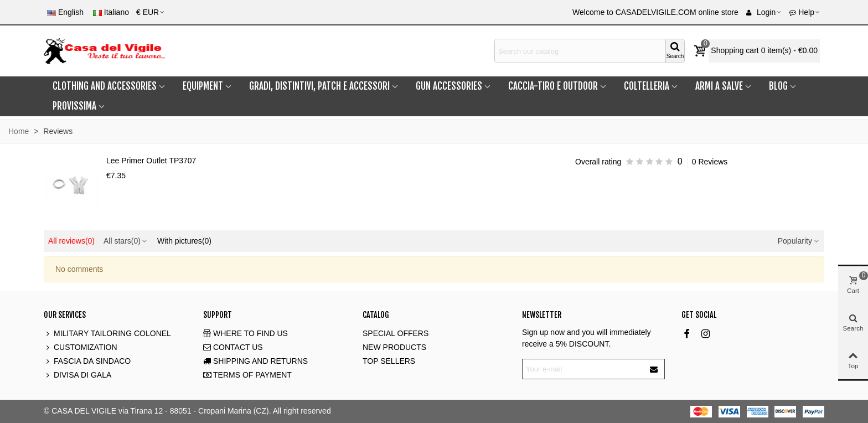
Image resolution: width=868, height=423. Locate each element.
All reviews (71, 241)
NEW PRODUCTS (394, 347)
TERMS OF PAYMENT (247, 375)
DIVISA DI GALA (77, 375)
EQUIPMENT (203, 86)
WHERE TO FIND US (246, 334)
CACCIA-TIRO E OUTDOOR (553, 86)
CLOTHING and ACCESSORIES (105, 86)
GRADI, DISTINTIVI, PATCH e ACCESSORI (319, 86)
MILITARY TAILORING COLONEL (107, 334)
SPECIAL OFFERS (396, 333)
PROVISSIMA (74, 106)
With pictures (184, 241)
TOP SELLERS (389, 361)
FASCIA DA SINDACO (87, 361)
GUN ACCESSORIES (449, 86)
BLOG (778, 86)
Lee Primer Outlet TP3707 (151, 161)
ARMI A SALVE (719, 86)
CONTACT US (233, 347)
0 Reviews (710, 162)
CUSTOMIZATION (81, 347)
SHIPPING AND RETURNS (255, 361)
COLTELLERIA (647, 86)
